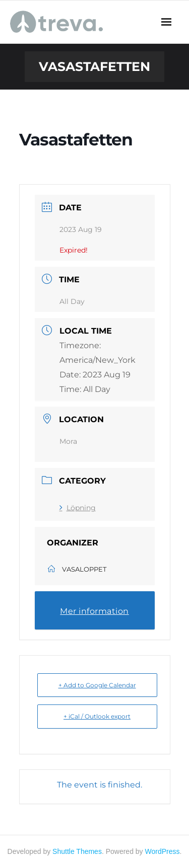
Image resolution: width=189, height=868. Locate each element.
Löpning (78, 508)
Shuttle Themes (77, 851)
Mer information (94, 611)
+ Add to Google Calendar (97, 685)
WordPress (163, 851)
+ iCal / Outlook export (97, 716)
